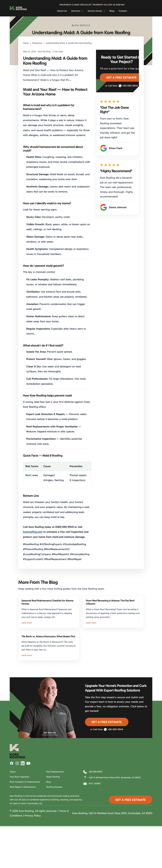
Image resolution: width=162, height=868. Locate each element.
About (13, 772)
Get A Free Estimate (121, 78)
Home (26, 43)
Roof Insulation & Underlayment (25, 782)
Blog (112, 11)
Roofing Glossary (54, 787)
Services (77, 11)
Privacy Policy (33, 816)
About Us (62, 11)
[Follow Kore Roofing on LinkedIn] (23, 763)
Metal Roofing (53, 777)
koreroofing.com (33, 532)
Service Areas (96, 11)
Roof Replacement (55, 772)
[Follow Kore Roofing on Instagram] (17, 763)
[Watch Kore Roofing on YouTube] (28, 763)
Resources (37, 43)
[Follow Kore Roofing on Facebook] (12, 763)
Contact (123, 11)
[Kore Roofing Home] (18, 8)
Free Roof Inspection (19, 777)
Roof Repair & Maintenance (23, 787)
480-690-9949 (128, 86)
